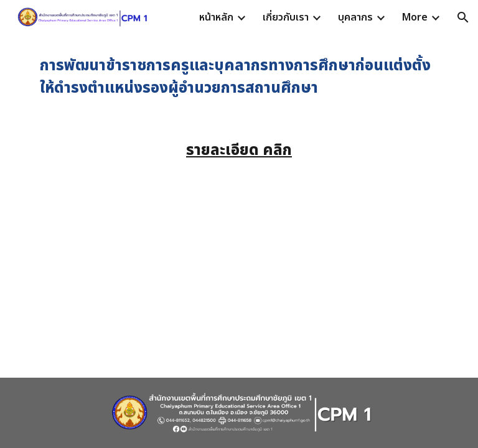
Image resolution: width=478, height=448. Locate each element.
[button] (463, 17)
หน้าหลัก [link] (216, 17)
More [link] (415, 17)
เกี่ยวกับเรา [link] (286, 17)
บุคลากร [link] (355, 17)
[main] (239, 77)
